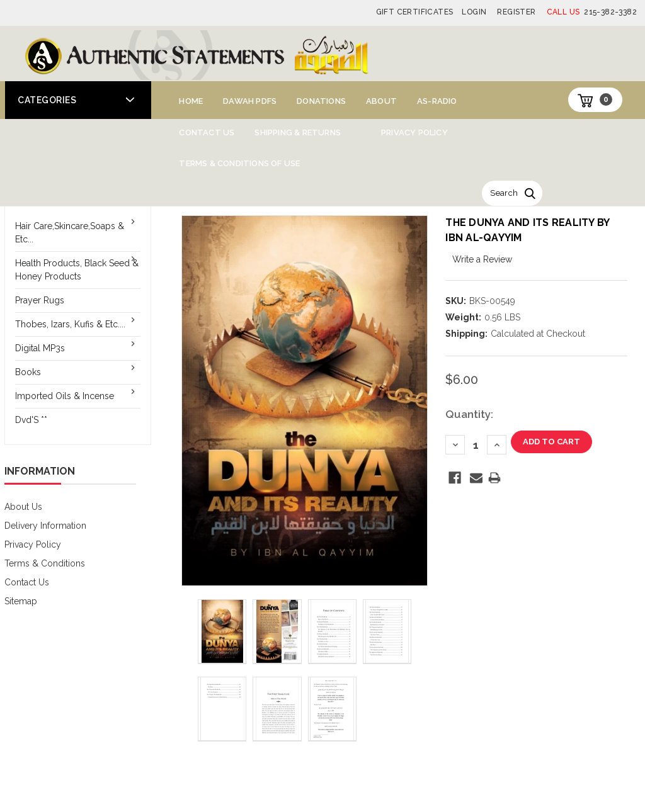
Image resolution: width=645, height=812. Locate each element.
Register (516, 12)
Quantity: (469, 414)
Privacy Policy (414, 133)
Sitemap (21, 601)
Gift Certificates (415, 12)
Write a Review (482, 259)
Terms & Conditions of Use (239, 163)
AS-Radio (437, 101)
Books (28, 372)
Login (474, 12)
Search (504, 193)
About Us (23, 507)
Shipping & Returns (298, 133)
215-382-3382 (592, 12)
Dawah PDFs (250, 101)
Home (191, 101)
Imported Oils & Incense (65, 396)
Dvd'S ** (31, 420)
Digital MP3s (40, 348)
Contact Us (207, 133)
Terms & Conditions (45, 563)
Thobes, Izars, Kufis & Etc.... (70, 324)
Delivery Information (45, 526)
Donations (321, 101)
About (381, 101)
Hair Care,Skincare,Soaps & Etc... (70, 233)
